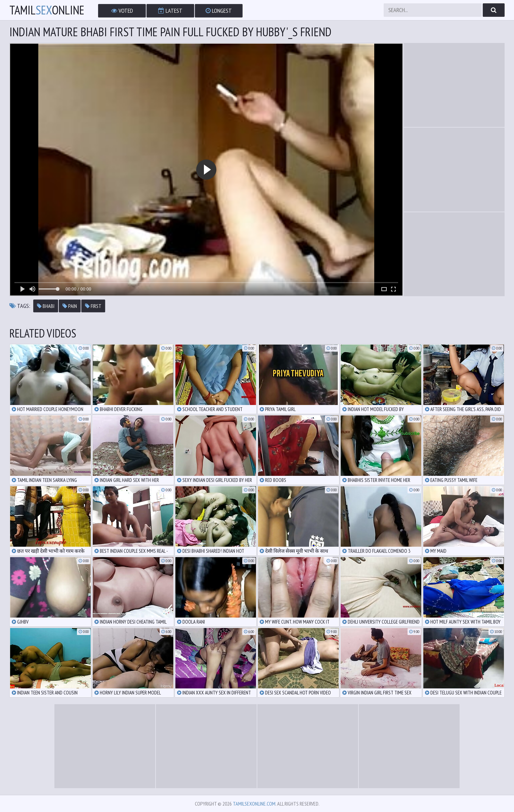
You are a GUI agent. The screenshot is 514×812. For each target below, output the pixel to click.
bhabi (46, 306)
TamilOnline (47, 10)
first (93, 306)
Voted (122, 11)
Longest (219, 11)
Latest (170, 11)
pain (70, 306)
